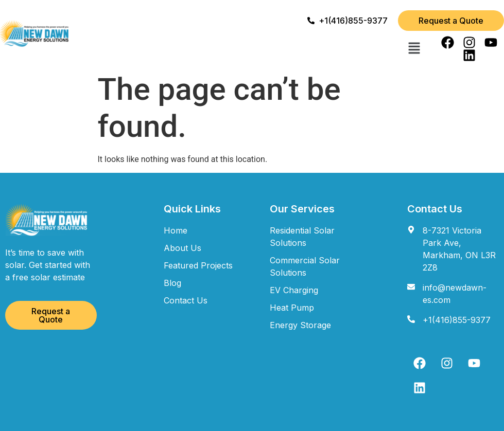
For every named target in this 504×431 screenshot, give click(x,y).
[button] (414, 49)
